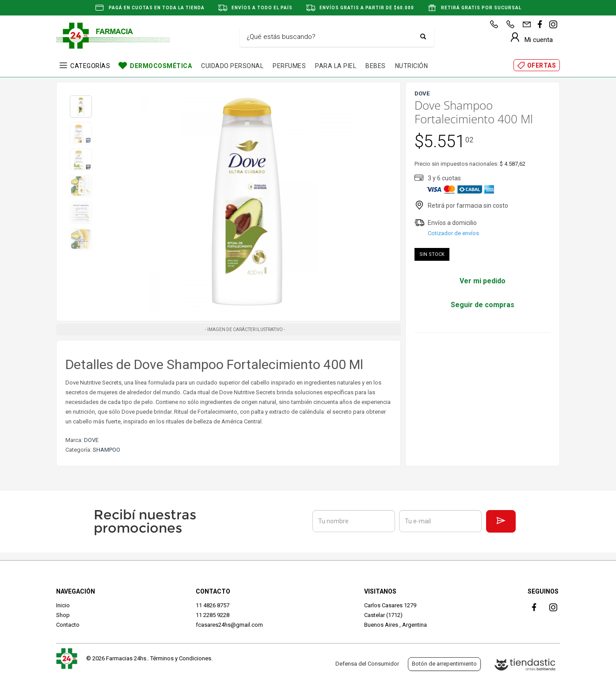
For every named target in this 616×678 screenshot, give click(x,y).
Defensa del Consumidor (367, 664)
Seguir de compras (483, 305)
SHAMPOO (106, 450)
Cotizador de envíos (453, 233)
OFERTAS (542, 65)
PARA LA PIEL (336, 66)
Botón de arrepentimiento (444, 664)
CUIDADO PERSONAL (232, 66)
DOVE (91, 440)
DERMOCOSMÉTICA (161, 66)
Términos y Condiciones (181, 658)
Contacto (68, 625)
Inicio (63, 605)
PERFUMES (289, 66)
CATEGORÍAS (90, 66)
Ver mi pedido (483, 281)
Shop (63, 615)
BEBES (376, 66)
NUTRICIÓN (412, 66)
